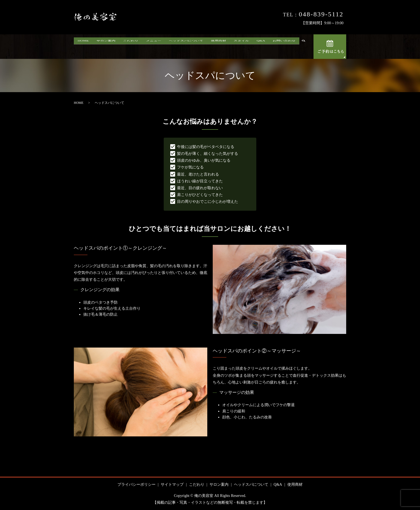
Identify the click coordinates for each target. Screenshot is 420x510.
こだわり (131, 47)
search (306, 47)
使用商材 (218, 47)
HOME (83, 47)
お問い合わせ (284, 47)
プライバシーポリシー (136, 485)
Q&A (261, 47)
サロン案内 (106, 47)
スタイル (241, 47)
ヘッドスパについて (186, 47)
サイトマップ (172, 485)
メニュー (154, 47)
